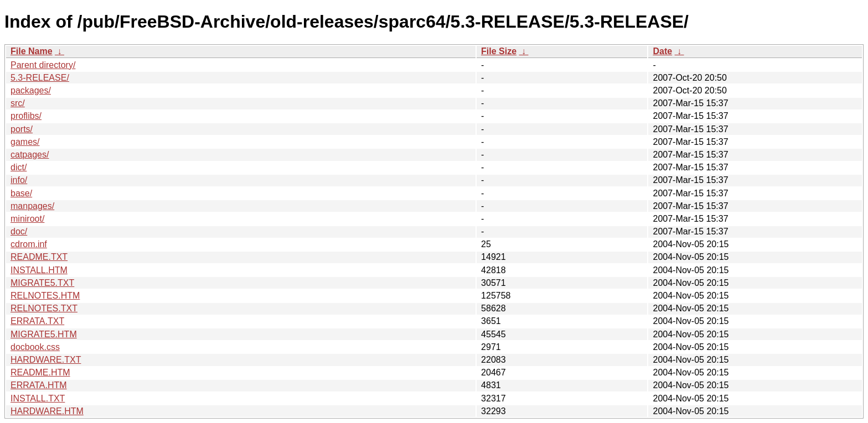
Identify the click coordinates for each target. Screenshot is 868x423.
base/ (21, 193)
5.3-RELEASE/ (40, 78)
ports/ (22, 129)
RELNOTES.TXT (44, 308)
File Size (499, 51)
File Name (32, 51)
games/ (25, 142)
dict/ (19, 167)
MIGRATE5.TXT (42, 283)
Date (662, 51)
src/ (18, 103)
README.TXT (39, 257)
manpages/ (32, 206)
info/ (19, 180)
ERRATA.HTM (39, 385)
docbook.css (35, 347)
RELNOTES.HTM (45, 296)
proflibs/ (26, 116)
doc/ (19, 231)
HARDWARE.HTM (47, 411)
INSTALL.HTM (39, 270)
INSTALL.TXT (38, 398)
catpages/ (30, 155)
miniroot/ (27, 219)
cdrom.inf (29, 244)
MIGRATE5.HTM (44, 334)
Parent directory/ (43, 65)
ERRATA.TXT (37, 321)
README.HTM (40, 372)
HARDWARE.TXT (46, 360)
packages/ (31, 90)
